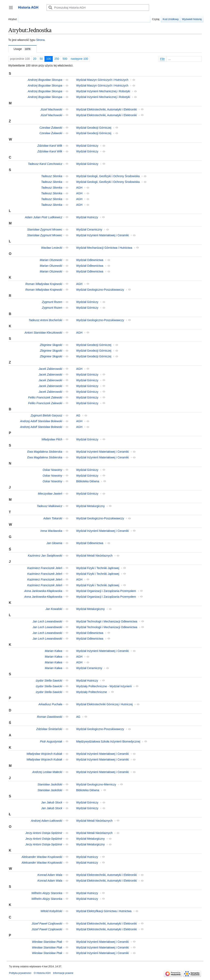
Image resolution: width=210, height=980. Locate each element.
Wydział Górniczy (87, 146)
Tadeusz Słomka (52, 176)
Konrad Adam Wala (50, 875)
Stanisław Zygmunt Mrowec (45, 230)
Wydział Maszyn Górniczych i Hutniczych (102, 80)
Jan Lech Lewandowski (47, 621)
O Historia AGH (42, 973)
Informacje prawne (63, 973)
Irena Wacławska (51, 531)
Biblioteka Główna (88, 481)
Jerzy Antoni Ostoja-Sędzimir (44, 833)
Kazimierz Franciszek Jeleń (45, 568)
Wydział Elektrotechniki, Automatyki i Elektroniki (107, 109)
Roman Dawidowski (50, 717)
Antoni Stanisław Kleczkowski (43, 333)
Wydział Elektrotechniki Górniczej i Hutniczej (104, 704)
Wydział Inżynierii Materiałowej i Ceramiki (103, 235)
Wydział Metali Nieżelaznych (94, 556)
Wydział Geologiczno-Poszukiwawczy (100, 290)
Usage (22, 49)
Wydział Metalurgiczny (91, 506)
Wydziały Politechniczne (92, 692)
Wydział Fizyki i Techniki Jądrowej (98, 568)
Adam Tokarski (53, 518)
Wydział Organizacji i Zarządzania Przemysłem (106, 591)
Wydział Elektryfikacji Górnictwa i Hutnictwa (104, 911)
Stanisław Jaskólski (50, 784)
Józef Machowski (51, 109)
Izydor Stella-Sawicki (49, 681)
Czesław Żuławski (51, 128)
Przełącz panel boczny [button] (12, 10)
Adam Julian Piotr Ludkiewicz (43, 217)
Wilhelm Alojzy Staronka (47, 893)
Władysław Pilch (52, 439)
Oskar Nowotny (52, 470)
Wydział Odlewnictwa (90, 260)
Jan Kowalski (54, 609)
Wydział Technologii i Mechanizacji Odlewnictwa (107, 621)
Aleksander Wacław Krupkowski (42, 857)
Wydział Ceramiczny (89, 230)
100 (49, 59)
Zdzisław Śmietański (49, 729)
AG (78, 415)
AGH (79, 188)
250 (57, 59)
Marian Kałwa (54, 651)
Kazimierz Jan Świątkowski (45, 556)
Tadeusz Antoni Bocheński (45, 320)
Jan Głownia (54, 543)
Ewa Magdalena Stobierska (45, 452)
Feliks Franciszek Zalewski (45, 397)
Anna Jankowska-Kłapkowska (43, 591)
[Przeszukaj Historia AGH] (98, 8)
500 (65, 59)
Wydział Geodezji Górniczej (94, 128)
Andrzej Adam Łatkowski (47, 821)
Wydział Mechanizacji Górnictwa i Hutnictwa (104, 248)
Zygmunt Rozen (52, 302)
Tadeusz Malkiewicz (49, 506)
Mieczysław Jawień (50, 494)
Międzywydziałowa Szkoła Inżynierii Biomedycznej (108, 741)
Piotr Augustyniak (51, 741)
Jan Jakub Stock (52, 802)
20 (35, 59)
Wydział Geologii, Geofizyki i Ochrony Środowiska (108, 176)
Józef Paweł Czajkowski (47, 924)
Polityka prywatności (20, 973)
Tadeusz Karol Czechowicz (45, 164)
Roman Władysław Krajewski (44, 284)
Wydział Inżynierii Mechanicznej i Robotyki (103, 91)
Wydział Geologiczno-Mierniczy (96, 784)
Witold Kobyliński (51, 911)
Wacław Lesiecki (52, 248)
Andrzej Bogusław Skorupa (45, 80)
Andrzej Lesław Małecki (47, 772)
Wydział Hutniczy (87, 217)
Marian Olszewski (51, 260)
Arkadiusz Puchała (50, 704)
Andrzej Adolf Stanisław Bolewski (41, 421)
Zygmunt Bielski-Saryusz (46, 415)
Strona (40, 40)
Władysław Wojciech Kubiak (44, 754)
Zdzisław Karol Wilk (50, 146)
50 (41, 59)
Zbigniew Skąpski (51, 345)
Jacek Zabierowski (50, 369)
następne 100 (79, 59)
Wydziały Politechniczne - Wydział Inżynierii (104, 686)
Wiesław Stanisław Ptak (47, 942)
